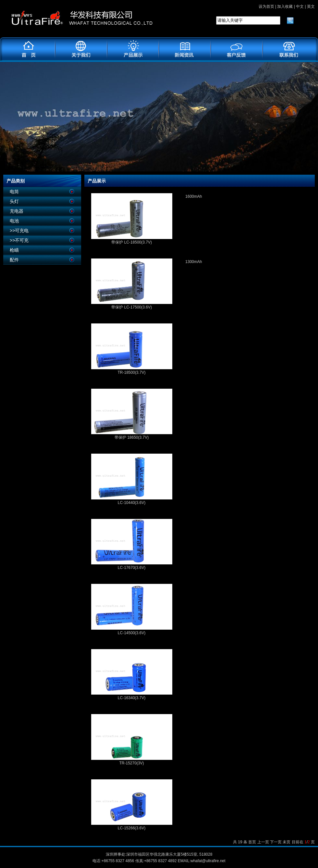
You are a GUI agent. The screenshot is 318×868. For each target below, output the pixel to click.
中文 (300, 6)
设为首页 (266, 6)
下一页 (276, 842)
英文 (311, 6)
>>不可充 (19, 240)
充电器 (17, 211)
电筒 (14, 192)
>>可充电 (19, 231)
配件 (14, 260)
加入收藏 (285, 6)
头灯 (14, 201)
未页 (287, 842)
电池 (14, 221)
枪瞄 (14, 250)
